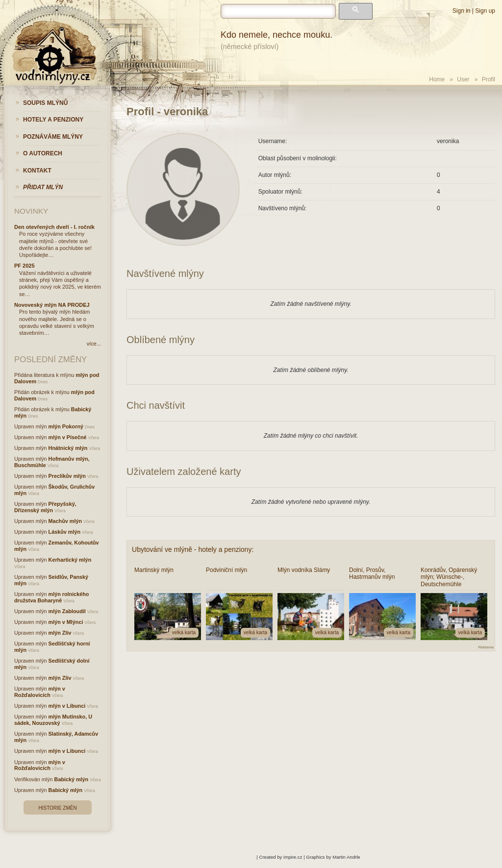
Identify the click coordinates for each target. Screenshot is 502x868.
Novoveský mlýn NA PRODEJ (52, 305)
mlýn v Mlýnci (66, 622)
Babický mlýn (72, 779)
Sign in (462, 11)
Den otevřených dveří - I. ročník (54, 227)
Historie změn (57, 808)
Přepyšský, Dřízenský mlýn (45, 507)
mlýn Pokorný (66, 426)
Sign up (485, 11)
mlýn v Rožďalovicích (40, 692)
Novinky (31, 211)
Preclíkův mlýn (67, 476)
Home (437, 79)
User (463, 79)
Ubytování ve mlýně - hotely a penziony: (193, 549)
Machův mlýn (65, 521)
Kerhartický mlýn (70, 560)
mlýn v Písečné (68, 437)
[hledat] (278, 11)
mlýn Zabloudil (67, 611)
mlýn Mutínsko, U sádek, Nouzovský (53, 720)
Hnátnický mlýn (68, 448)
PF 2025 (25, 266)
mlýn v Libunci (67, 706)
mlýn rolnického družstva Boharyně (51, 597)
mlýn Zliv (60, 633)
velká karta (184, 632)
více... (94, 344)
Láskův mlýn (64, 532)
